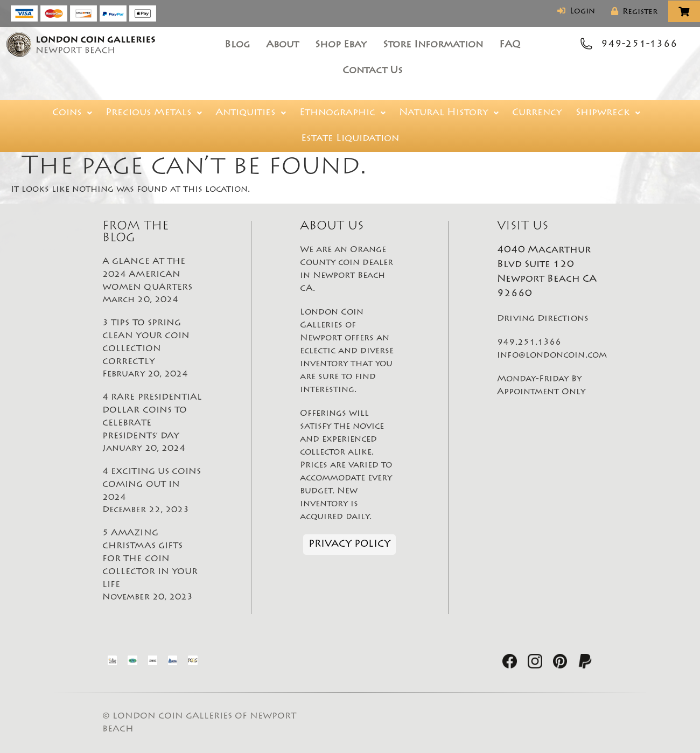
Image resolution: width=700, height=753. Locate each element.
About (282, 45)
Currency (537, 113)
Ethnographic (342, 113)
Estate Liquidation (350, 139)
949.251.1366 (529, 343)
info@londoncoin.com (552, 355)
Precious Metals (154, 113)
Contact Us (373, 71)
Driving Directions (542, 319)
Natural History (449, 113)
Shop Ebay (341, 45)
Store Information (433, 45)
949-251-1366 (639, 45)
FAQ (510, 45)
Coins (72, 113)
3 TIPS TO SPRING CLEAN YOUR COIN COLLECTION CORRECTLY (152, 350)
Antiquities (251, 113)
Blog (237, 45)
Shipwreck (608, 113)
